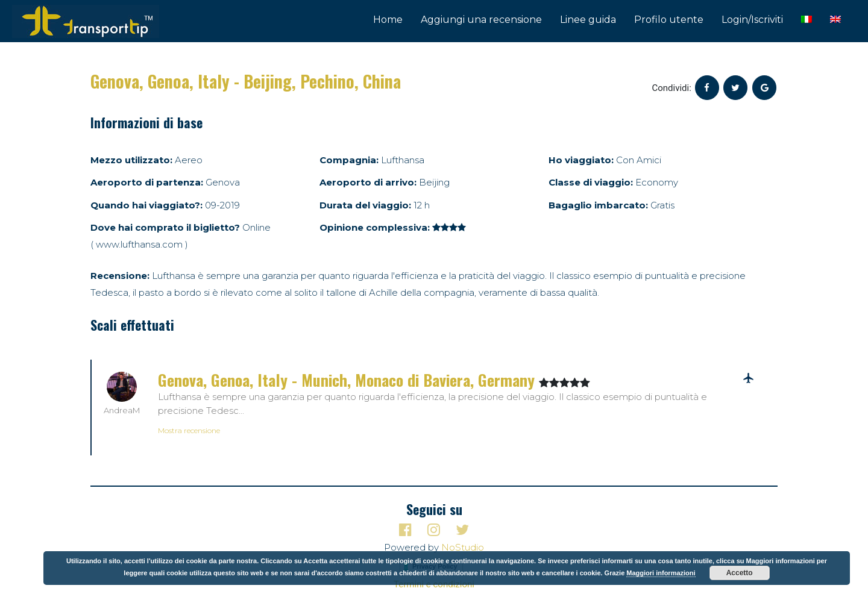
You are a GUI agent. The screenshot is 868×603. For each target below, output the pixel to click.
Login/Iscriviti (752, 20)
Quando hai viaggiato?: (146, 205)
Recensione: (120, 276)
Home (388, 20)
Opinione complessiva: (375, 227)
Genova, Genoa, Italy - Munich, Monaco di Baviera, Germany (348, 380)
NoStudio (463, 547)
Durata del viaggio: (365, 205)
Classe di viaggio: (591, 182)
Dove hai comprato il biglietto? (165, 227)
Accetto (740, 573)
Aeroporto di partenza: (147, 182)
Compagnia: (349, 160)
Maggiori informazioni (661, 573)
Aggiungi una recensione (481, 20)
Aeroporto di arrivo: (368, 182)
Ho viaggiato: (581, 160)
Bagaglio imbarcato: (598, 205)
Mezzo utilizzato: (131, 160)
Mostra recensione (189, 430)
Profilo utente (669, 20)
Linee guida (588, 20)
